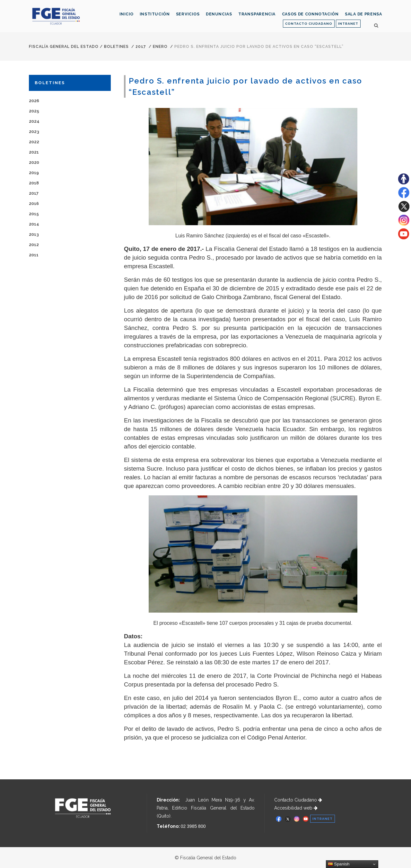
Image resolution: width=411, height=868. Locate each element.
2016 (34, 204)
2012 (34, 245)
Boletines (116, 47)
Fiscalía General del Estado (64, 47)
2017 (141, 47)
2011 (34, 255)
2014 (34, 224)
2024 (34, 121)
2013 (34, 234)
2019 (34, 173)
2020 (34, 162)
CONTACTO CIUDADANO (309, 24)
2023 (34, 132)
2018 (34, 183)
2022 (34, 142)
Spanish (339, 864)
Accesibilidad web (296, 808)
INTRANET (348, 24)
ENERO (160, 47)
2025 (34, 111)
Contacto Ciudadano (298, 800)
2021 (34, 152)
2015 (34, 214)
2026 (34, 101)
